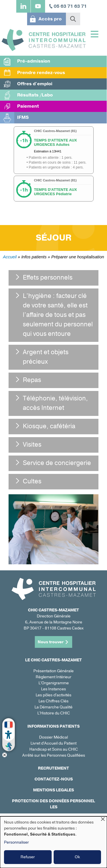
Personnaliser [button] (16, 842)
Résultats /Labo (35, 95)
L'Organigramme (54, 683)
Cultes (32, 481)
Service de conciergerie (57, 463)
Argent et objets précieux (46, 357)
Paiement (28, 106)
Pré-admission (34, 61)
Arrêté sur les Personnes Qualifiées (54, 755)
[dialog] (53, 842)
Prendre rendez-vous (41, 73)
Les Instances (53, 689)
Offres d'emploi (35, 84)
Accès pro (50, 19)
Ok (77, 857)
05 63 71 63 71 (70, 6)
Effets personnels (48, 278)
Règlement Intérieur (53, 677)
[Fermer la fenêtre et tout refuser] (103, 820)
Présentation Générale (53, 671)
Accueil (10, 257)
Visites (32, 445)
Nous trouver (51, 642)
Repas (32, 380)
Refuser (28, 857)
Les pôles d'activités (53, 695)
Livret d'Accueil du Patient (53, 743)
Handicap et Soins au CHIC (54, 749)
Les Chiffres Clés (53, 701)
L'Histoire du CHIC (54, 713)
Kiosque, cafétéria (49, 426)
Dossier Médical (53, 737)
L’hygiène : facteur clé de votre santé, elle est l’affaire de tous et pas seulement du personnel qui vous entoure (58, 315)
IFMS (23, 117)
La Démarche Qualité (53, 707)
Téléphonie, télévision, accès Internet (55, 403)
